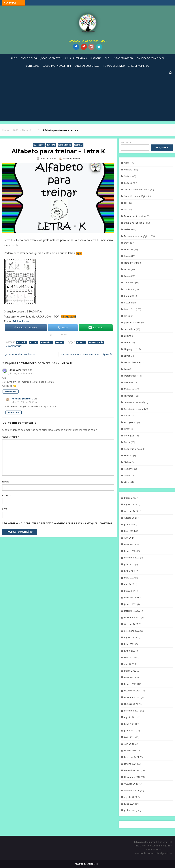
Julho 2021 (129, 724)
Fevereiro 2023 (132, 597)
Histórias (96, 58)
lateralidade (130, 329)
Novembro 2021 (132, 697)
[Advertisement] (87, 98)
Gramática (129, 296)
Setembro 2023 (132, 558)
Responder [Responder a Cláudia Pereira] (10, 392)
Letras (79, 145)
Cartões (128, 183)
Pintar (127, 429)
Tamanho (129, 469)
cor (126, 203)
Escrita (127, 256)
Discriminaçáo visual (134, 223)
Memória (129, 382)
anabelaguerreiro (71, 158)
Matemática (130, 376)
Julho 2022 (129, 644)
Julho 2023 (129, 564)
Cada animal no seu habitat (22, 354)
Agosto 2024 (131, 518)
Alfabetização (97, 342)
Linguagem (130, 349)
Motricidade (130, 389)
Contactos (33, 66)
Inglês (127, 316)
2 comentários (14, 346)
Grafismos (129, 289)
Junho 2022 (130, 651)
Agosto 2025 (131, 504)
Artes (127, 163)
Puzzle (127, 442)
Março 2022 (130, 671)
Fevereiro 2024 (132, 544)
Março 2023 (130, 591)
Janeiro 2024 (130, 551)
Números (129, 396)
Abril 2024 (129, 538)
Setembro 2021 (132, 711)
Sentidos (128, 455)
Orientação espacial (134, 402)
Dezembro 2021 (132, 691)
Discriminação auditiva (135, 216)
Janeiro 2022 (130, 684)
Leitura (127, 336)
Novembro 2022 (132, 618)
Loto (126, 369)
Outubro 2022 (131, 624)
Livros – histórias (132, 362)
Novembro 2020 (132, 777)
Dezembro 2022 (132, 611)
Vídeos (127, 482)
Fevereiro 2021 (132, 757)
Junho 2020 (130, 810)
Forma (127, 276)
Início (14, 58)
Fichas (52, 145)
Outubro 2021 (131, 704)
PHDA (127, 416)
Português (129, 436)
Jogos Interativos (51, 58)
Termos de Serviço (114, 66)
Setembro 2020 (132, 790)
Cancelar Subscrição (87, 66)
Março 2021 (130, 751)
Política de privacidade (151, 58)
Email (7, 495)
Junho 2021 (130, 730)
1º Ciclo (82, 342)
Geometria (129, 283)
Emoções (129, 249)
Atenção (40, 145)
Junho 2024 (130, 524)
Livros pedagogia (123, 58)
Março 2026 (130, 498)
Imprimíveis (66, 145)
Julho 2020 (129, 804)
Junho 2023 (130, 571)
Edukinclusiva (21, 321)
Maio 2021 (129, 737)
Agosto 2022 (131, 637)
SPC (107, 58)
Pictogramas (130, 422)
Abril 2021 (129, 744)
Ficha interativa (132, 263)
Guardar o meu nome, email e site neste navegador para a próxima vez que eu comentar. (59, 523)
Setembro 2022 (132, 631)
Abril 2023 (129, 584)
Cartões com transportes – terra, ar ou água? (85, 354)
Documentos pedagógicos (137, 236)
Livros (127, 356)
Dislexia (128, 229)
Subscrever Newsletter (57, 66)
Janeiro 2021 (130, 764)
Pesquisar (126, 143)
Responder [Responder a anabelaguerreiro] (13, 412)
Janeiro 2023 (130, 604)
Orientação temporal (134, 409)
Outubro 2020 (131, 784)
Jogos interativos (132, 322)
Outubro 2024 (131, 511)
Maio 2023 (129, 578)
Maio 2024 (129, 531)
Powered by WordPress (86, 864)
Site (5, 509)
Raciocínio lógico (132, 449)
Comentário (11, 437)
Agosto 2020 (131, 797)
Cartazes (128, 176)
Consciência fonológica (135, 196)
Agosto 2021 (131, 717)
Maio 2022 (129, 657)
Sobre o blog (29, 58)
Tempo (128, 476)
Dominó (128, 243)
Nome (7, 482)
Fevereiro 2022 (132, 677)
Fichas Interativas (76, 58)
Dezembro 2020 (132, 770)
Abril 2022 (129, 664)
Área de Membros (139, 66)
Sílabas (127, 462)
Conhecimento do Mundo (137, 189)
